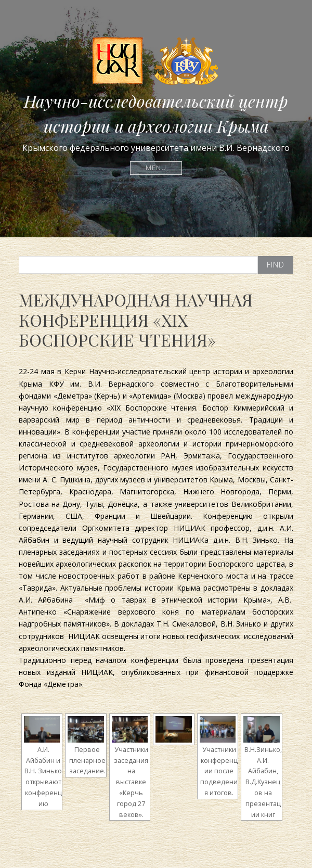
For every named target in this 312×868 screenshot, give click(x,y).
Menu (156, 168)
